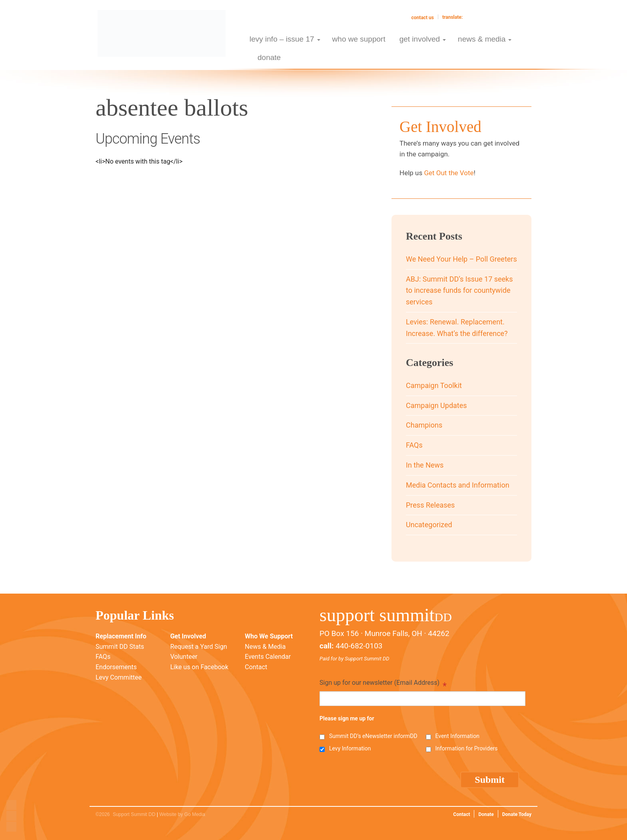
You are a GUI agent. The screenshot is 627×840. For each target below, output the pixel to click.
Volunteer (184, 657)
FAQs (414, 445)
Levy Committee (119, 677)
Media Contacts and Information (458, 485)
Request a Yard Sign (199, 647)
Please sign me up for (347, 718)
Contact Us (423, 18)
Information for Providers (466, 748)
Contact (256, 667)
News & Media (265, 647)
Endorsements (116, 667)
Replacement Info (121, 636)
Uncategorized (429, 525)
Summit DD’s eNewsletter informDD (373, 736)
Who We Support (269, 636)
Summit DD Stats (120, 647)
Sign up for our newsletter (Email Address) (383, 683)
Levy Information (350, 748)
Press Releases (430, 505)
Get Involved (188, 636)
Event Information (457, 736)
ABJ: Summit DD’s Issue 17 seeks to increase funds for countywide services (459, 291)
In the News (425, 465)
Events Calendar (268, 657)
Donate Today (517, 814)
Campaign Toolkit (434, 385)
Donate (486, 814)
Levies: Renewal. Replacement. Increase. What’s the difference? (457, 328)
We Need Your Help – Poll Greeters (461, 259)
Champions (424, 425)
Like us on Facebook (199, 667)
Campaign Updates (436, 405)
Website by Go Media (182, 814)
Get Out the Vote (449, 173)
